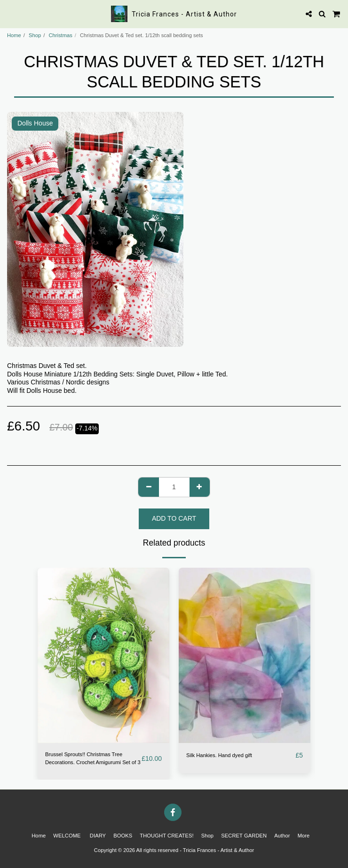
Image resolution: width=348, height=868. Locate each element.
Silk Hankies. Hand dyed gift (219, 755)
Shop (35, 35)
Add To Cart (174, 518)
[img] (103, 655)
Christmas (60, 35)
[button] (10, 14)
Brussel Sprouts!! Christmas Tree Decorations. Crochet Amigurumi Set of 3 (93, 758)
